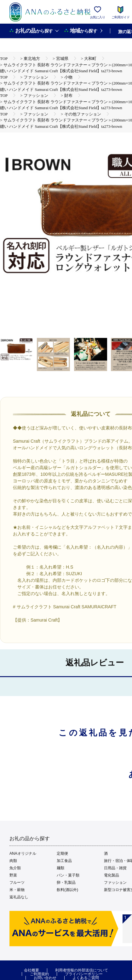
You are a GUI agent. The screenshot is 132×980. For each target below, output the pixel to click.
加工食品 (64, 861)
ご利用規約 (39, 974)
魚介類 (15, 868)
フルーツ (17, 883)
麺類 (60, 868)
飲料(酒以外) (67, 890)
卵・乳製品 (66, 883)
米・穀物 (17, 890)
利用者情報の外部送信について (82, 970)
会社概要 (32, 970)
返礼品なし (19, 897)
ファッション (115, 883)
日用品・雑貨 (115, 868)
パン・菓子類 (68, 875)
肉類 (13, 861)
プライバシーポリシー (84, 974)
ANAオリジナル (23, 853)
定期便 (62, 853)
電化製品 (112, 875)
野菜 (13, 875)
